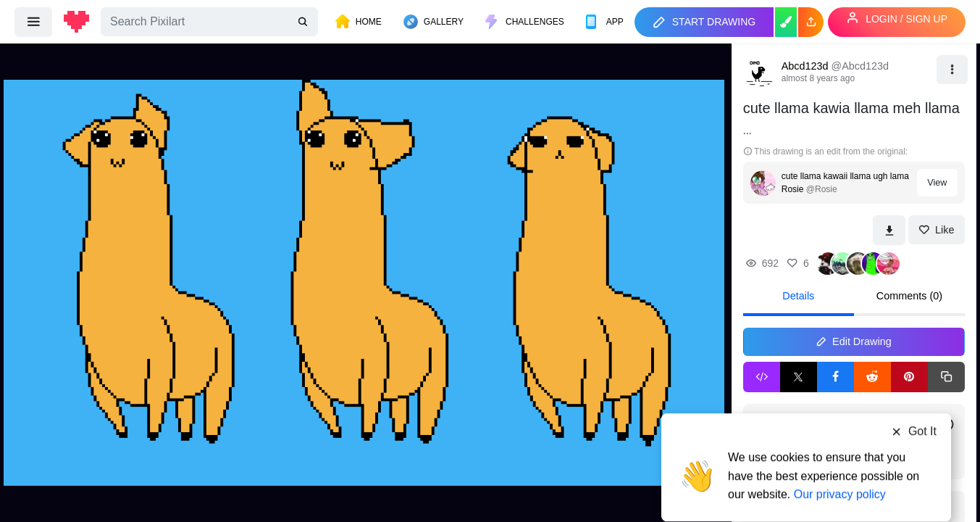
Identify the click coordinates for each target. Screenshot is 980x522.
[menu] (33, 22)
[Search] (209, 22)
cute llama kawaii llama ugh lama (845, 176)
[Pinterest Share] (909, 377)
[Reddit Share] (872, 377)
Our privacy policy (840, 466)
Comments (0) (909, 296)
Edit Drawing (854, 341)
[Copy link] (946, 377)
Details (798, 296)
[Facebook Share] (835, 377)
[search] (304, 22)
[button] (811, 22)
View (937, 183)
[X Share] (799, 377)
